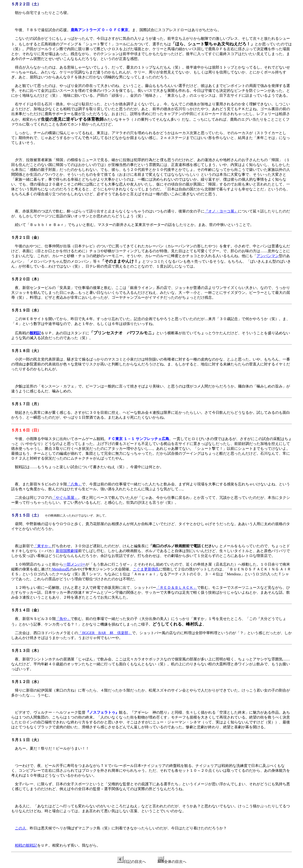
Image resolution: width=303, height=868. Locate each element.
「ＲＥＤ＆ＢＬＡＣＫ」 (177, 588)
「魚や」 (63, 619)
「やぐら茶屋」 (65, 498)
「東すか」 (43, 546)
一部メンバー (74, 564)
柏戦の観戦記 (26, 845)
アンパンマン (268, 256)
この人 (20, 828)
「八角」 (74, 484)
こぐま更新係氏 (146, 569)
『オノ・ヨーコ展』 (221, 211)
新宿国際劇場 (67, 551)
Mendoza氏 (61, 569)
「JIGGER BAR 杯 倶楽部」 (105, 633)
